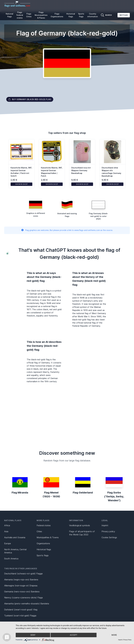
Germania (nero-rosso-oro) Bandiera (22, 592)
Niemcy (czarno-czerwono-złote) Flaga (23, 598)
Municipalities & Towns (48, 537)
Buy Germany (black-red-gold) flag (30, 99)
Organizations (43, 543)
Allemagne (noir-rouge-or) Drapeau (21, 586)
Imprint (105, 525)
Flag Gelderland (83, 493)
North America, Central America (15, 551)
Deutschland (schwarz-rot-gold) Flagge (23, 574)
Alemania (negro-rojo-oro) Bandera (21, 580)
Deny (33, 635)
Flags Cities (29, 15)
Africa (7, 525)
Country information (93, 15)
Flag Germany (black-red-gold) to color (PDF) (98, 216)
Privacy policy (108, 531)
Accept (74, 635)
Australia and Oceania (15, 537)
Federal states (44, 525)
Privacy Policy (127, 640)
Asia (6, 531)
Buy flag (124, 15)
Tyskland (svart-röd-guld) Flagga (20, 616)
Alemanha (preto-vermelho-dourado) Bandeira (27, 604)
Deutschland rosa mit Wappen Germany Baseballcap (81, 170)
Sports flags (81, 15)
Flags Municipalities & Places (41, 15)
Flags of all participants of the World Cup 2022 (82, 533)
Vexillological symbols (79, 525)
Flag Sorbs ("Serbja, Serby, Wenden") (114, 496)
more (114, 635)
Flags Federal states (20, 15)
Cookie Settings (109, 537)
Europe (8, 543)
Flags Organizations (57, 15)
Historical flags (71, 15)
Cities (39, 531)
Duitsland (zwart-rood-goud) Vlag (21, 610)
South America (11, 559)
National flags (9, 15)
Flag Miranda (20, 493)
